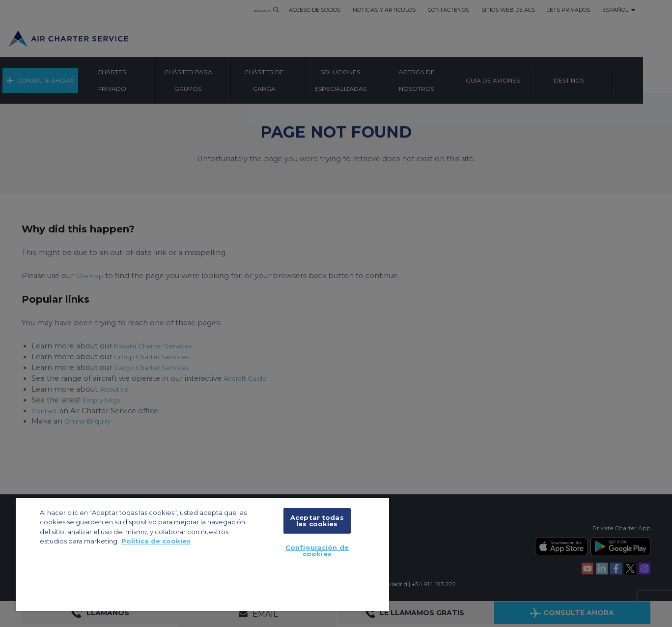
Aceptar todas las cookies (317, 521)
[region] (202, 554)
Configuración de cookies (317, 551)
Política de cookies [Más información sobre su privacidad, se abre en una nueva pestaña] (156, 541)
